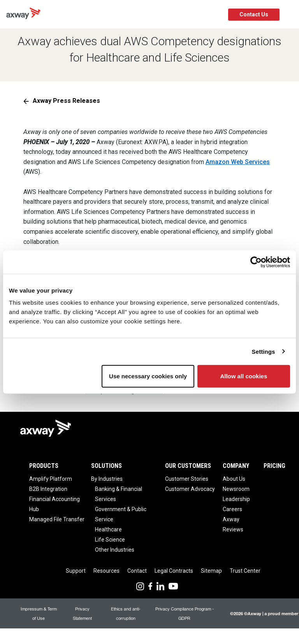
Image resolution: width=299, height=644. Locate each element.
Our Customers (188, 466)
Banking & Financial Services (119, 494)
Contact (137, 571)
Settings (264, 351)
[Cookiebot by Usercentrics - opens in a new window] (256, 262)
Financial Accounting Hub (55, 504)
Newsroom (236, 489)
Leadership (236, 499)
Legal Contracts (174, 571)
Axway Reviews (233, 524)
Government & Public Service (121, 514)
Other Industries (115, 550)
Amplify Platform (51, 479)
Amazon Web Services (238, 162)
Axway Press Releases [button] (66, 101)
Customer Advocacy (190, 489)
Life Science (110, 540)
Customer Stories (187, 479)
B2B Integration (48, 489)
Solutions (106, 466)
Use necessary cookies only (148, 376)
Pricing (274, 466)
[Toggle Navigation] (290, 15)
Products (44, 466)
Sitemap (211, 571)
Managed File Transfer (57, 519)
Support (76, 571)
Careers (232, 509)
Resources (106, 571)
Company (236, 466)
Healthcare (108, 529)
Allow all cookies (244, 376)
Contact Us (254, 14)
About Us (234, 479)
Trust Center (245, 571)
